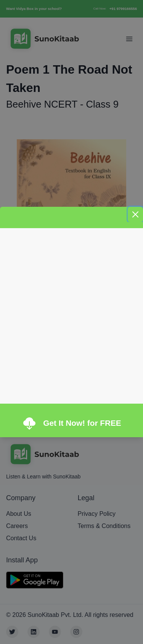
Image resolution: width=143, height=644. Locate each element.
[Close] (135, 214)
